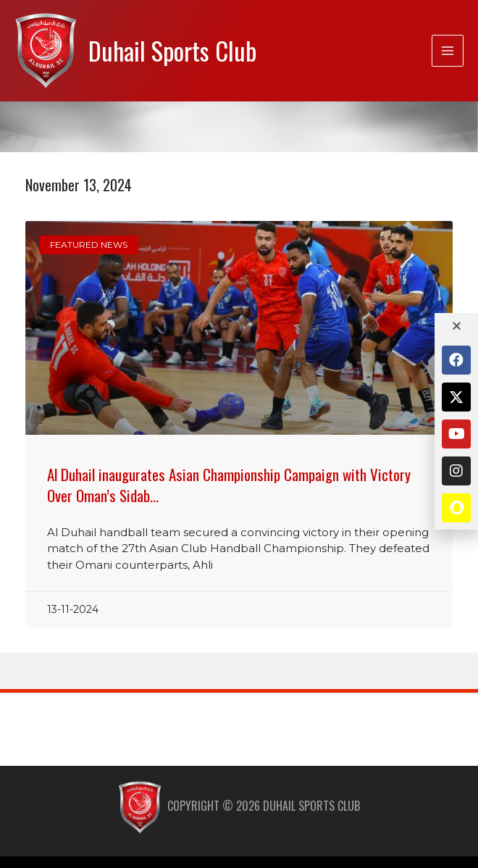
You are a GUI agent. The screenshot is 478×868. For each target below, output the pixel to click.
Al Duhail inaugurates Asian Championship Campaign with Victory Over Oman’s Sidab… (229, 485)
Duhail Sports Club (172, 50)
